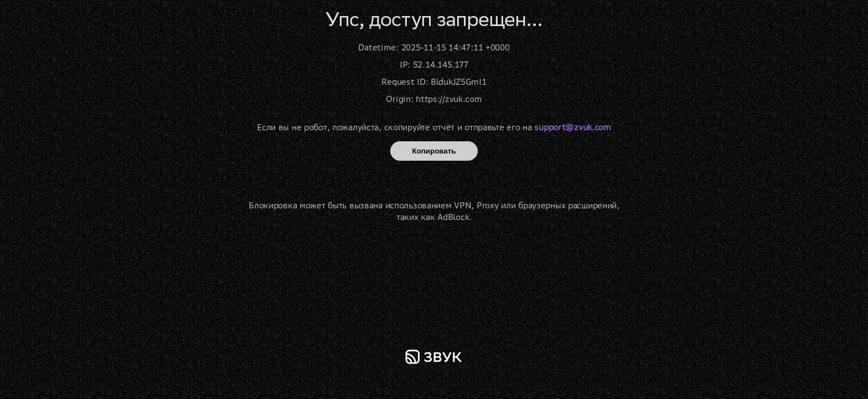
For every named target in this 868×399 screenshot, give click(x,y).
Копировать (434, 151)
